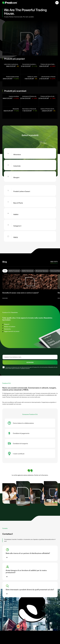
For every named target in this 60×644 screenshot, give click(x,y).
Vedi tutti (54, 262)
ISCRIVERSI (30, 362)
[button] (30, 553)
